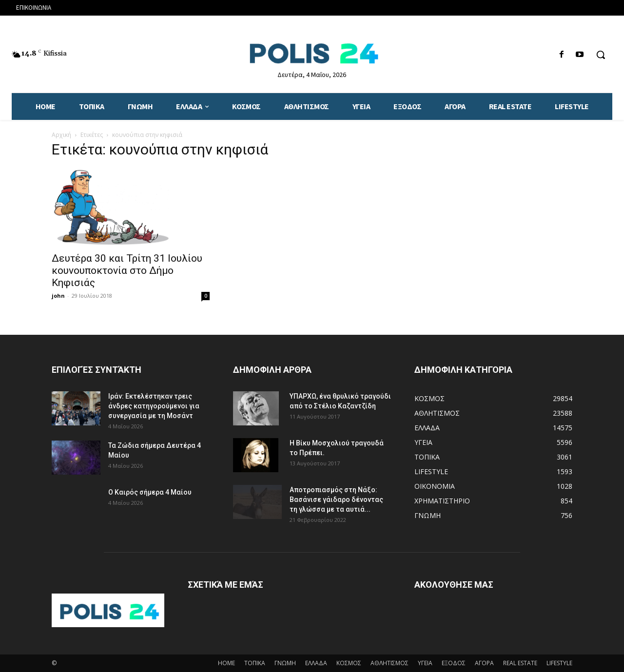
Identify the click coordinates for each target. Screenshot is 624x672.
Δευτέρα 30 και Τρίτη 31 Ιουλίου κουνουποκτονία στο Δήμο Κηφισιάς (127, 270)
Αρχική (61, 135)
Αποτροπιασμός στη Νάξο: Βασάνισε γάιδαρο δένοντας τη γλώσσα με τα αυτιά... (336, 499)
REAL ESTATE (520, 663)
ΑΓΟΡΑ (484, 663)
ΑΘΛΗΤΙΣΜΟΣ (390, 663)
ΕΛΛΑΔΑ (316, 663)
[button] (601, 55)
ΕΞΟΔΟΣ (454, 663)
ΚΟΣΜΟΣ (349, 663)
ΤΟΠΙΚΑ (255, 663)
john (58, 296)
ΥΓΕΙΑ (425, 663)
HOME (226, 663)
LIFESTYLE (559, 663)
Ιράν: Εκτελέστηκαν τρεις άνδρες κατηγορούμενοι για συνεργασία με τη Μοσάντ (154, 406)
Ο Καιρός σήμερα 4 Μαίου (150, 492)
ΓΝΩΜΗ (285, 663)
